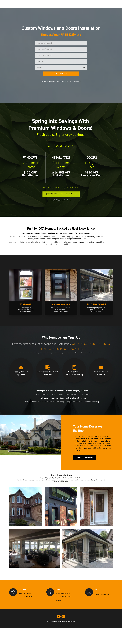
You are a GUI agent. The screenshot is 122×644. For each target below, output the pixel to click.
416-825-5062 (27, 596)
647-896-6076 (28, 599)
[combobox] (61, 63)
